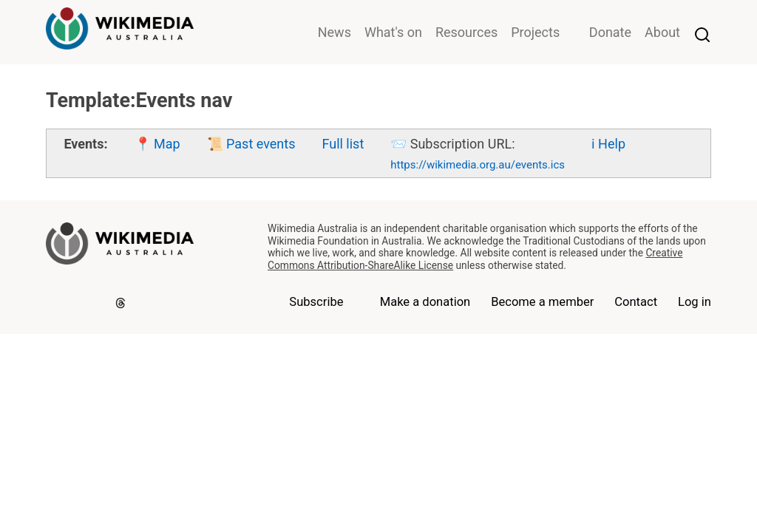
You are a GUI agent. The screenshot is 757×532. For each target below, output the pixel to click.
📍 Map (157, 144)
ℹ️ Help (608, 144)
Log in (695, 302)
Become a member (542, 302)
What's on (393, 32)
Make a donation (425, 302)
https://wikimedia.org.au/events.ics (478, 165)
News (335, 32)
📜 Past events (251, 144)
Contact (636, 302)
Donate (610, 32)
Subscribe (316, 302)
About (662, 32)
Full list (343, 144)
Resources (466, 32)
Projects (535, 32)
